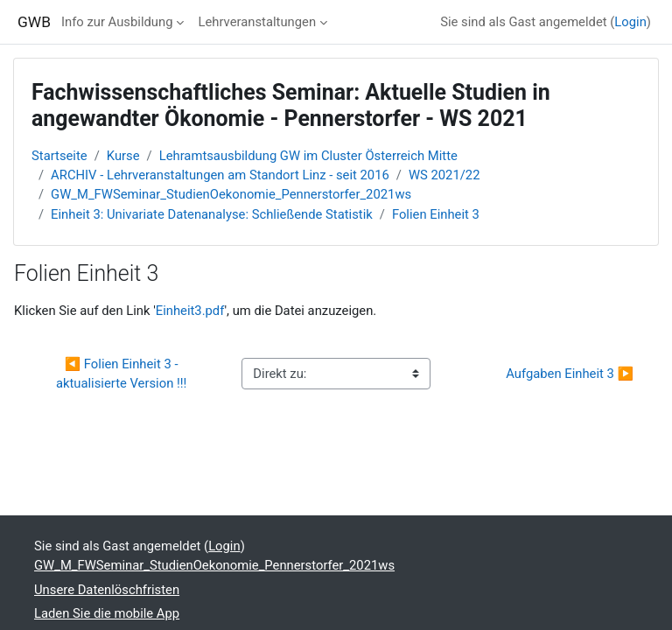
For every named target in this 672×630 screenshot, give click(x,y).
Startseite (59, 156)
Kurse (123, 156)
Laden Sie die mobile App (107, 613)
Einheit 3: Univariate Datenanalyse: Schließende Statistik (212, 214)
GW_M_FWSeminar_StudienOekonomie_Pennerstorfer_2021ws (231, 194)
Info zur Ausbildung (117, 22)
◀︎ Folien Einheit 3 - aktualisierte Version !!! (122, 374)
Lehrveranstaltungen (257, 22)
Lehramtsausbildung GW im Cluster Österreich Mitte (308, 156)
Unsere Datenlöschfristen (107, 590)
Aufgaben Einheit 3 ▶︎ (570, 374)
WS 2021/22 (444, 175)
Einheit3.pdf (190, 311)
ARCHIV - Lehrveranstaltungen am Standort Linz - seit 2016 (220, 175)
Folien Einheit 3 (436, 214)
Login (630, 22)
